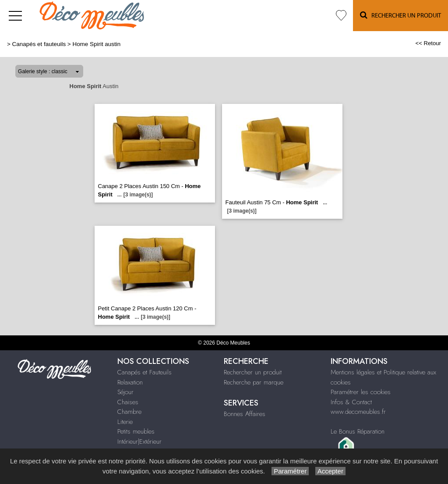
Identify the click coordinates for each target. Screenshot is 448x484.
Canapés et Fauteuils (145, 372)
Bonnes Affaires (245, 414)
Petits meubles (136, 431)
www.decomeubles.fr (358, 412)
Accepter (330, 471)
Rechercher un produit (253, 372)
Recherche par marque (254, 382)
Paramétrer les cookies (361, 392)
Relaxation (130, 382)
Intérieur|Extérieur (139, 441)
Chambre (129, 412)
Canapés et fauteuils (39, 44)
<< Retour (428, 43)
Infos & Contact (351, 402)
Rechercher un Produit (400, 15)
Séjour (125, 392)
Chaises (128, 402)
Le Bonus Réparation (358, 431)
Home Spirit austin (96, 44)
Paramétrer (290, 471)
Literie (125, 422)
